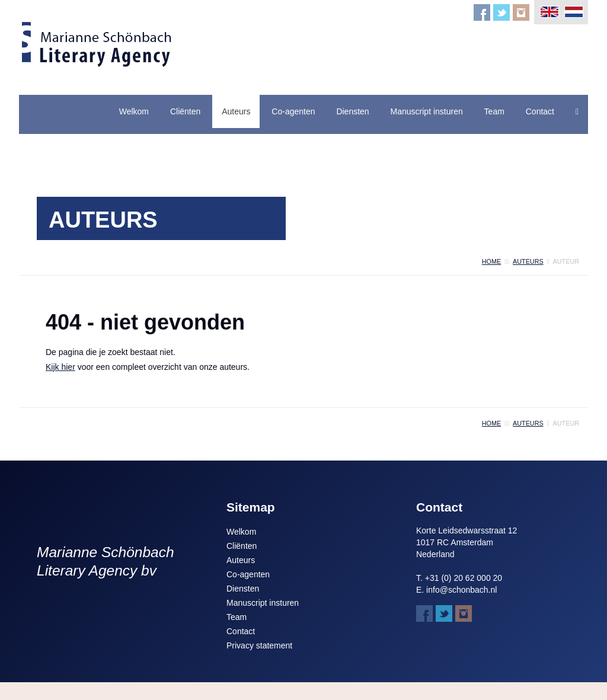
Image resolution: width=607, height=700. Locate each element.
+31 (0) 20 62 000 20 (464, 578)
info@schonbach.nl (461, 590)
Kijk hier (60, 367)
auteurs (528, 261)
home (491, 261)
